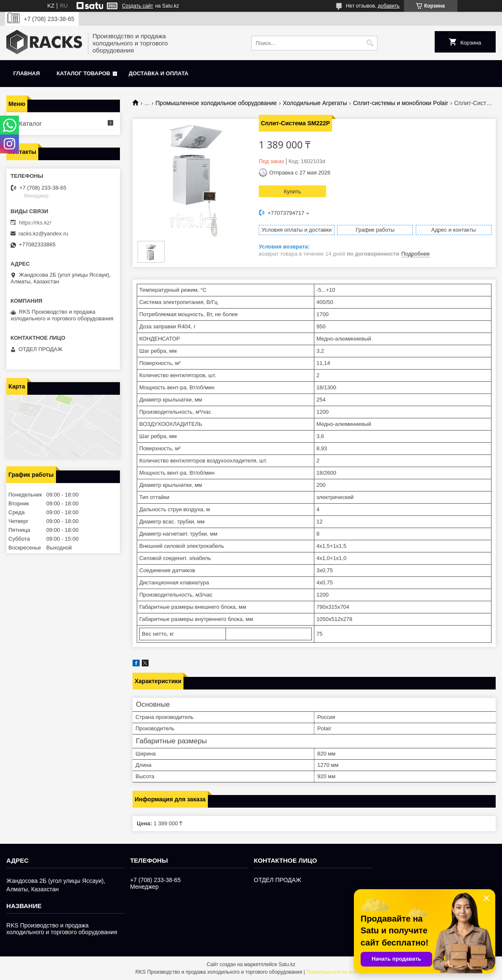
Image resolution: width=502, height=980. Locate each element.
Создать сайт (138, 6)
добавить (389, 6)
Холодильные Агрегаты (315, 103)
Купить (292, 192)
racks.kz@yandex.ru (43, 234)
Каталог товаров (84, 73)
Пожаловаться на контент (336, 972)
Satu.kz (287, 964)
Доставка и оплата (159, 73)
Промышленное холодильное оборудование (216, 103)
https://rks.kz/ (35, 223)
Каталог (31, 123)
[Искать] (370, 43)
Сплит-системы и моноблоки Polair (401, 103)
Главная (27, 73)
